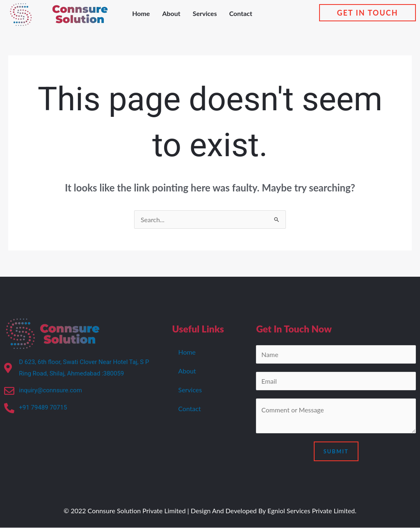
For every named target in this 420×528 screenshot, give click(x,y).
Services (205, 13)
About (171, 13)
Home (141, 13)
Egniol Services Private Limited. (312, 511)
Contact (241, 13)
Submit (336, 452)
